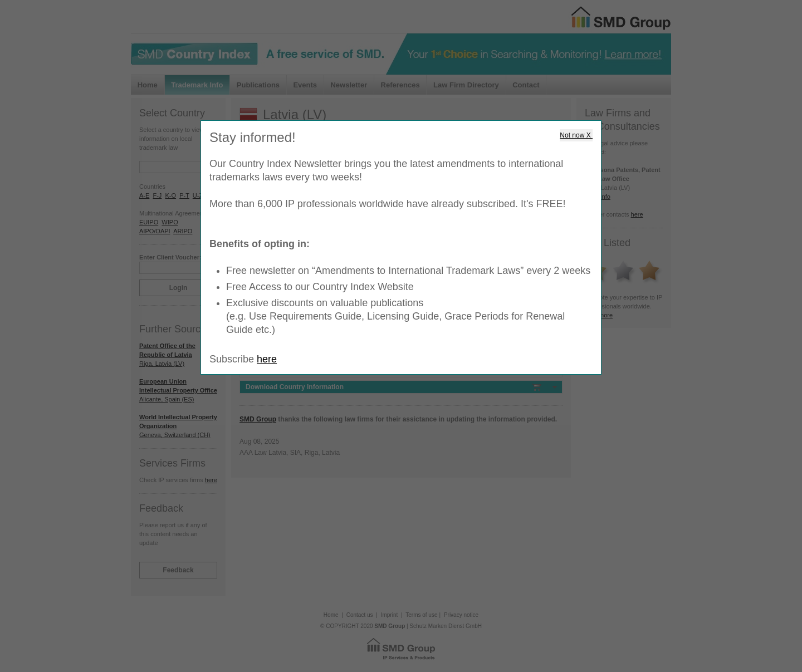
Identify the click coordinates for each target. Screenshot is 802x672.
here (267, 359)
